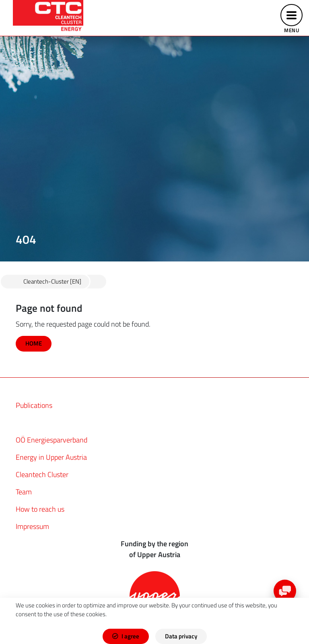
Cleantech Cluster (42, 474)
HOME (34, 343)
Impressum (32, 526)
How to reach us (40, 509)
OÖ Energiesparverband (51, 440)
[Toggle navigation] (291, 18)
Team (24, 492)
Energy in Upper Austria (51, 457)
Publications (34, 405)
